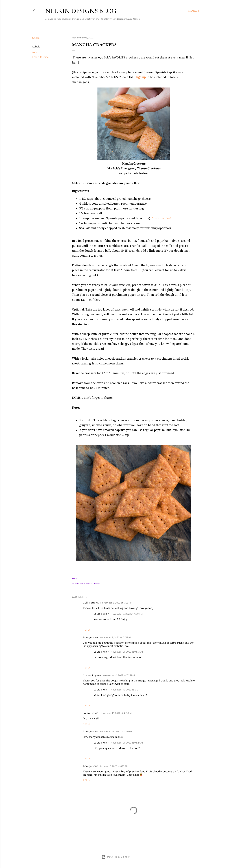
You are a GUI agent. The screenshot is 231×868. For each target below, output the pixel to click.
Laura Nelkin (101, 614)
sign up (141, 77)
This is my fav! (161, 218)
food (35, 52)
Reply (86, 630)
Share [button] (36, 38)
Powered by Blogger (115, 857)
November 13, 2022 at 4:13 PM (127, 690)
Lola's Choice (41, 57)
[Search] (193, 11)
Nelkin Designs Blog (81, 11)
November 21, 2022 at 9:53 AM (127, 652)
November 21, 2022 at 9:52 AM (127, 743)
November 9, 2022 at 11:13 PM (115, 637)
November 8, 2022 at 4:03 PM (116, 603)
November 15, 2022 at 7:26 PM (116, 732)
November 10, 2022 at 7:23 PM (119, 675)
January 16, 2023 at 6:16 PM (114, 766)
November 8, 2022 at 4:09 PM (127, 614)
